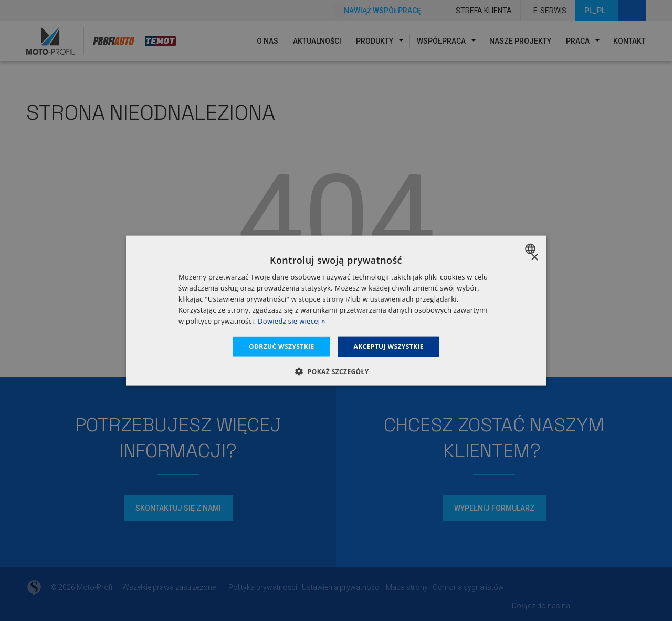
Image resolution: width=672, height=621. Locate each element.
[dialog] (336, 311)
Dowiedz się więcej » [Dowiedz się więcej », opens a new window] (292, 320)
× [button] (534, 258)
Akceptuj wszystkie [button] (389, 346)
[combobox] (532, 249)
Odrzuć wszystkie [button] (281, 346)
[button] (336, 371)
